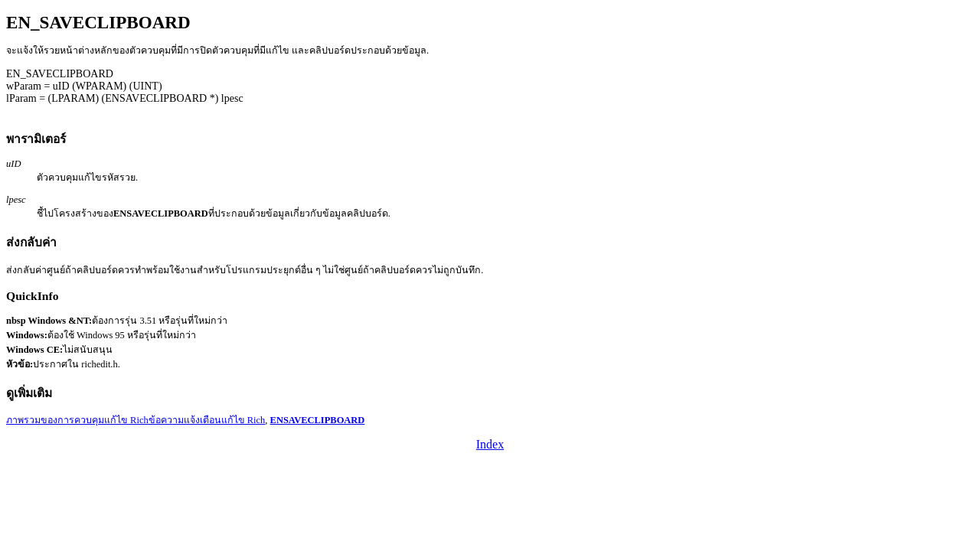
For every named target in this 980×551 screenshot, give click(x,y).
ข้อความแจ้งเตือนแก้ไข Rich (207, 420)
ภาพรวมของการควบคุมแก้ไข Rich (77, 420)
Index (490, 444)
